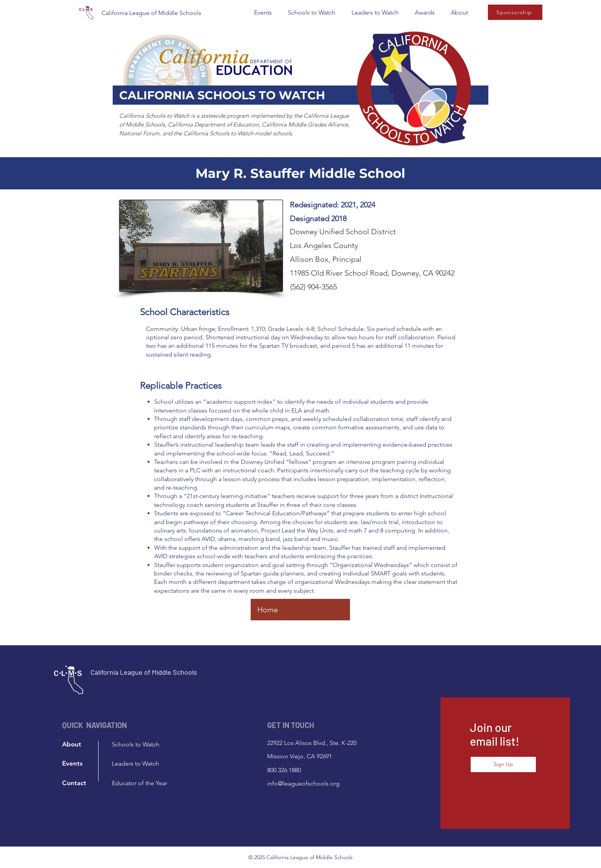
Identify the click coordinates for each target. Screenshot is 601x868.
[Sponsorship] (515, 12)
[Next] (335, 610)
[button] (263, 13)
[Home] (268, 610)
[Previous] (303, 610)
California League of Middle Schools (151, 13)
